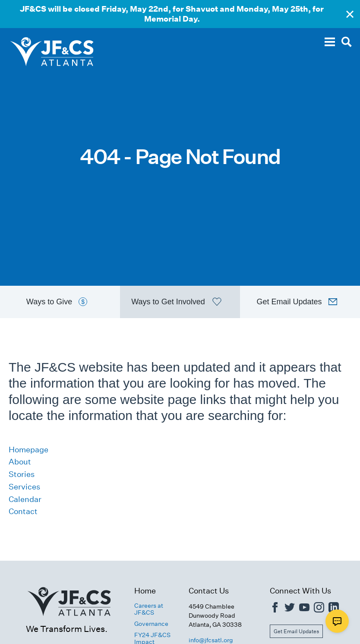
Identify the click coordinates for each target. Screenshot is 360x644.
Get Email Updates (296, 631)
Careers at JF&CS (149, 609)
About (20, 462)
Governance (151, 624)
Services (24, 487)
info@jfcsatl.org (211, 640)
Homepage (28, 450)
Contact (23, 511)
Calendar (25, 499)
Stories (22, 474)
